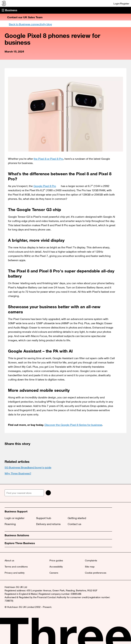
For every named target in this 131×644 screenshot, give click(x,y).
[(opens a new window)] (8, 451)
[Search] (48, 493)
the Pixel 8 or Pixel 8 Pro (48, 159)
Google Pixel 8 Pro (47, 186)
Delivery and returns (48, 524)
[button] (65, 10)
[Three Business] (4, 3)
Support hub (44, 518)
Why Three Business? (18, 473)
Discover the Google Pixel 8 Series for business (73, 425)
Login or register (14, 518)
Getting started (77, 518)
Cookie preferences (96, 573)
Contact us (74, 524)
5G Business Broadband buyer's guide (28, 467)
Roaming (10, 524)
